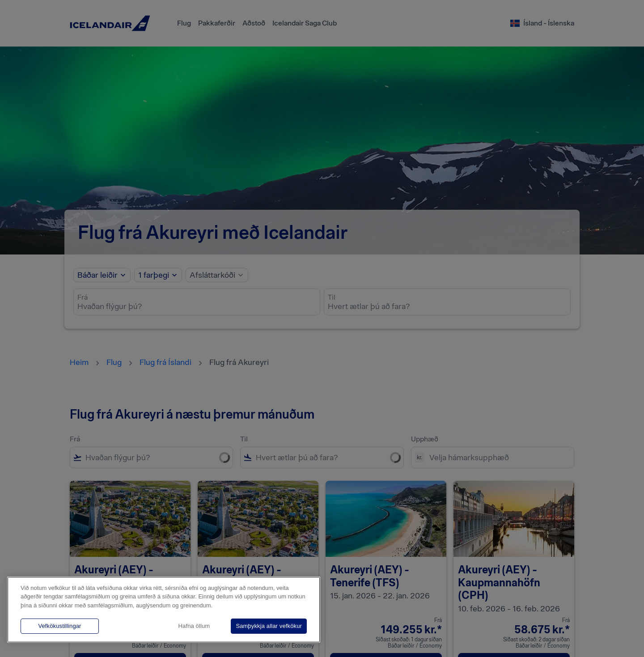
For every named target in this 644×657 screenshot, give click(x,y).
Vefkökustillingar (59, 626)
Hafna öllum (194, 626)
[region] (164, 610)
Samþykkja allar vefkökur (269, 626)
